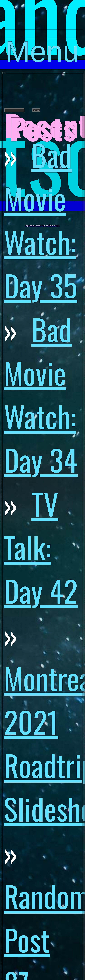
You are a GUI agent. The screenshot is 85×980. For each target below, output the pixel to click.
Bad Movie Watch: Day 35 (41, 220)
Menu (42, 37)
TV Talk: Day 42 (41, 547)
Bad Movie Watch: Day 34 (41, 394)
